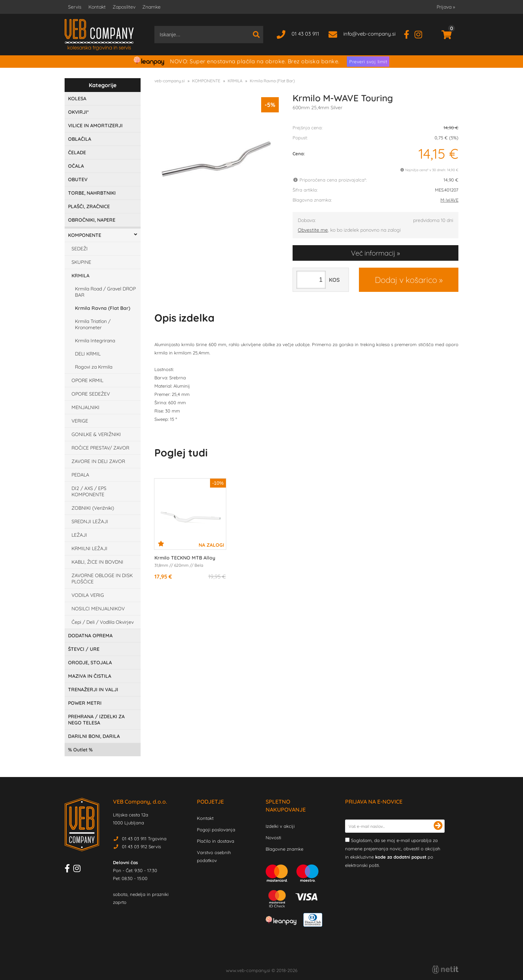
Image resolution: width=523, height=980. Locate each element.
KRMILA (80, 276)
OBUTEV (78, 179)
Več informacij (373, 253)
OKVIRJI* (78, 112)
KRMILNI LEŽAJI (89, 548)
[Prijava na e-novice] (438, 826)
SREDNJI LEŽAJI (90, 521)
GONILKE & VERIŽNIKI (96, 434)
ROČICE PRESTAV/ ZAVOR (100, 448)
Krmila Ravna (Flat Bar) (103, 308)
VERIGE (80, 421)
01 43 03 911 (305, 34)
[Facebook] (409, 34)
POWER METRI (85, 703)
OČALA (76, 166)
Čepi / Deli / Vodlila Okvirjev (103, 622)
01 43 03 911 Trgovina (144, 839)
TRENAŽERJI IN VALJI (93, 690)
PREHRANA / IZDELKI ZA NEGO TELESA (96, 720)
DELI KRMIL (88, 354)
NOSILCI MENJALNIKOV (98, 609)
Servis (75, 7)
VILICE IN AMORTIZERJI (95, 126)
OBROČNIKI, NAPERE (92, 220)
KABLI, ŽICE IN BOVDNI (97, 562)
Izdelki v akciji (280, 826)
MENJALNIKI (85, 407)
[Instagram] (421, 34)
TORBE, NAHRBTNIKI (92, 193)
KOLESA (77, 99)
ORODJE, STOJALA (90, 663)
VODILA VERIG (88, 595)
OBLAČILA (80, 139)
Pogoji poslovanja (216, 830)
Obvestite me (313, 230)
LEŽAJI (79, 535)
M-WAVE (449, 200)
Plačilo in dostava (216, 841)
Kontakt (97, 7)
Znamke (151, 7)
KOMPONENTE (85, 235)
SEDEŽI (80, 249)
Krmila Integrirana (95, 341)
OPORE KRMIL (87, 380)
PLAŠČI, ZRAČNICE (89, 206)
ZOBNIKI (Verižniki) (93, 508)
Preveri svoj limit (368, 62)
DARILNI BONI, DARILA (94, 736)
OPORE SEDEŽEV (91, 394)
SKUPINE (81, 262)
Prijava (446, 7)
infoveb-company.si (369, 34)
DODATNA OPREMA (90, 636)
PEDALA (80, 475)
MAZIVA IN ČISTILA (90, 676)
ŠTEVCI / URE (84, 649)
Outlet (80, 750)
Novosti (273, 838)
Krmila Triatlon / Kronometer (93, 324)
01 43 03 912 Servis (141, 847)
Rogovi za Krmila (94, 367)
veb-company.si (170, 81)
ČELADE (77, 152)
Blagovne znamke (284, 849)
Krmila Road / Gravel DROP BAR (105, 292)
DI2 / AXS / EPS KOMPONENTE (89, 491)
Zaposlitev (124, 7)
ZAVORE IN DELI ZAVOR (98, 461)
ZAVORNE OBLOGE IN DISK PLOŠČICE (102, 579)
